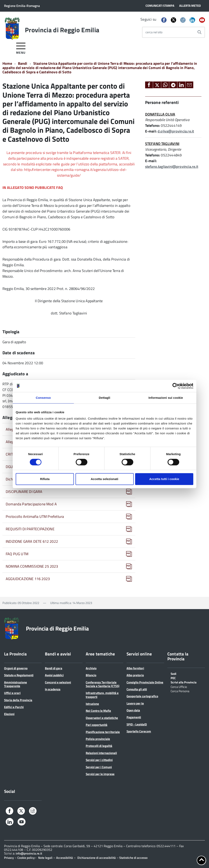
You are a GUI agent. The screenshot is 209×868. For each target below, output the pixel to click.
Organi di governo (16, 668)
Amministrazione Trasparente (16, 684)
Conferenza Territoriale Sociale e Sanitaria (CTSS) (103, 684)
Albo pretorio (135, 675)
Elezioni (9, 714)
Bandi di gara (54, 668)
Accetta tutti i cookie (164, 479)
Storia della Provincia (18, 700)
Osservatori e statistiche (102, 718)
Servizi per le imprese (100, 774)
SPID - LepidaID (137, 724)
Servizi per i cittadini (99, 760)
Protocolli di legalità (99, 746)
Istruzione (92, 704)
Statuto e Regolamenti (19, 675)
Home (7, 63)
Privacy (9, 858)
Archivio (91, 668)
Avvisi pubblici (54, 675)
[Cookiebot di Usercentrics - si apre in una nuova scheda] (175, 386)
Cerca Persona (180, 691)
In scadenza (53, 689)
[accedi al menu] (21, 48)
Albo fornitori (135, 668)
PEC (173, 678)
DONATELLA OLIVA (160, 114)
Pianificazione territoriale (103, 732)
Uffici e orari (12, 693)
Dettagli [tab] (104, 398)
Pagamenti (134, 717)
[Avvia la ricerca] (199, 32)
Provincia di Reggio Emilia (62, 30)
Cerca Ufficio (179, 686)
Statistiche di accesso (133, 858)
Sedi (173, 673)
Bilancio (91, 675)
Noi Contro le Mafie (98, 711)
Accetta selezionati (104, 479)
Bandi (23, 63)
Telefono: (153, 125)
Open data (133, 710)
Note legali (45, 858)
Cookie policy (26, 858)
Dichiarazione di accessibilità (97, 858)
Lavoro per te (135, 703)
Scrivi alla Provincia (184, 682)
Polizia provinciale (98, 739)
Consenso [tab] (43, 398)
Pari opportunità (97, 725)
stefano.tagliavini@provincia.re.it (172, 167)
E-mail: (151, 131)
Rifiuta (45, 479)
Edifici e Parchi (14, 707)
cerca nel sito (154, 32)
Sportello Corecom (139, 731)
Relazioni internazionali (101, 753)
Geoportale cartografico (142, 696)
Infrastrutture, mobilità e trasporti (102, 695)
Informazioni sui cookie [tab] (166, 398)
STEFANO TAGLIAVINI (162, 144)
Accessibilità (64, 858)
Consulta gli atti (137, 689)
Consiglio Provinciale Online (145, 682)
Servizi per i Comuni (99, 767)
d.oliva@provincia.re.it (176, 131)
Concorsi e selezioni (58, 682)
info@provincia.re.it (29, 853)
